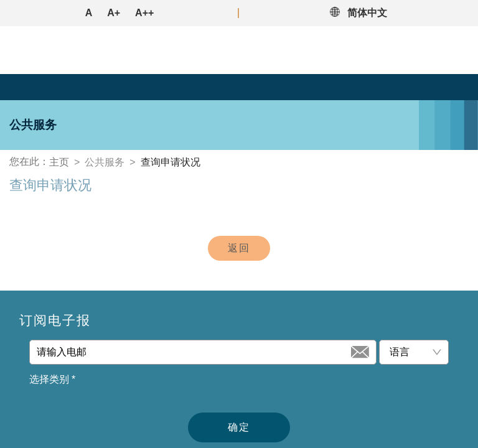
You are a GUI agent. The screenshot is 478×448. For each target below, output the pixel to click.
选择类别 (52, 380)
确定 (239, 427)
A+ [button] (114, 13)
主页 (59, 162)
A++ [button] (144, 13)
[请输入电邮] (193, 352)
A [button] (89, 13)
